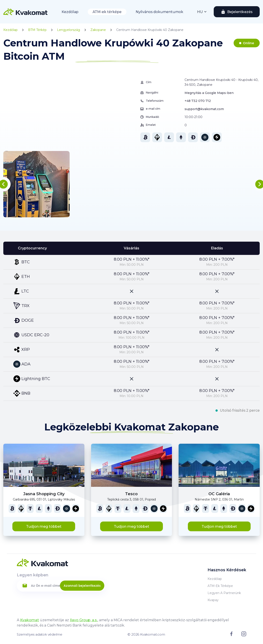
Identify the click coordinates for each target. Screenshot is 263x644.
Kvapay (213, 600)
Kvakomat (30, 620)
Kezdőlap (70, 12)
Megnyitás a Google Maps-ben (209, 93)
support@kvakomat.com (204, 109)
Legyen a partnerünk (224, 593)
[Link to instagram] (244, 635)
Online (249, 43)
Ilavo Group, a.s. (84, 620)
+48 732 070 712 (198, 101)
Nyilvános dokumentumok (159, 12)
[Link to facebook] (231, 635)
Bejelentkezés (240, 12)
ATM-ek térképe (107, 12)
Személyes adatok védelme (40, 634)
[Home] (25, 12)
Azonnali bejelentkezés (82, 586)
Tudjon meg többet (44, 526)
